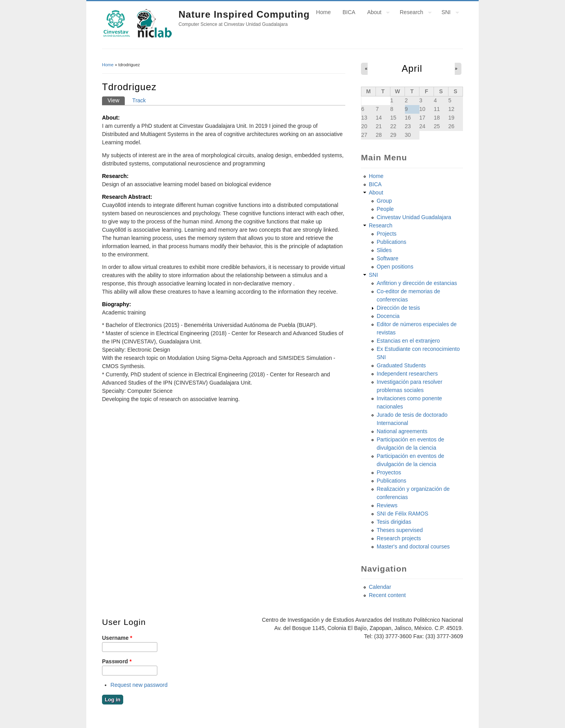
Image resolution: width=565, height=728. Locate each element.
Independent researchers (407, 374)
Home (324, 12)
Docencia (388, 316)
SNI (447, 13)
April (412, 68)
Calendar (380, 587)
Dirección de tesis (398, 308)
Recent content (387, 595)
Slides (384, 250)
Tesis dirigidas (394, 522)
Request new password (139, 685)
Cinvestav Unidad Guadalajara (414, 217)
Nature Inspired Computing (244, 14)
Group (384, 201)
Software (387, 258)
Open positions (395, 267)
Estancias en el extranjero (408, 341)
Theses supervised (400, 530)
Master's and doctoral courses (413, 546)
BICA (349, 12)
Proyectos (389, 472)
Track (139, 100)
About (376, 13)
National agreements (402, 431)
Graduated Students (401, 365)
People (385, 209)
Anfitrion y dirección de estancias (417, 283)
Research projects (399, 538)
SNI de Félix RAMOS (402, 514)
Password (117, 661)
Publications (392, 242)
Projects (387, 234)
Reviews (387, 505)
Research (413, 13)
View (116, 100)
